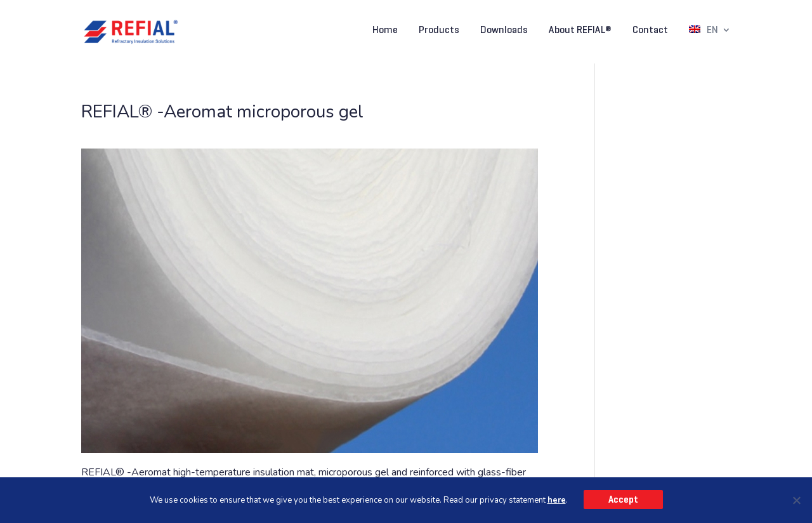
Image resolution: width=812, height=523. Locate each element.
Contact (650, 30)
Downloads (504, 30)
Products (439, 30)
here (557, 500)
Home (385, 30)
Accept (623, 500)
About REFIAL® (580, 30)
